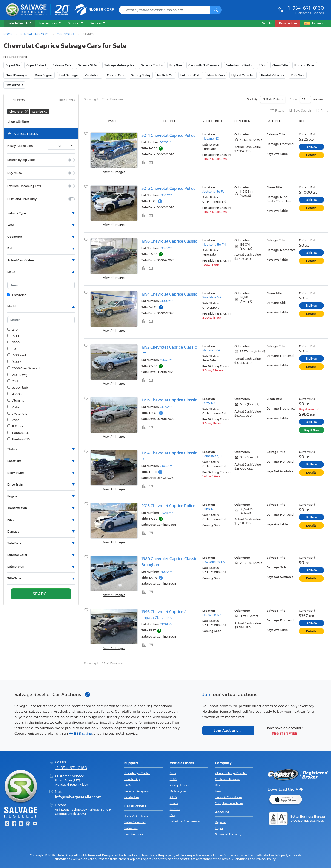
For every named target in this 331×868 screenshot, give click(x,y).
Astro (14, 407)
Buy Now (176, 65)
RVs (172, 815)
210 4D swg (17, 375)
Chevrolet (66, 34)
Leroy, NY (209, 403)
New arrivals (14, 85)
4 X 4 (262, 65)
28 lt (13, 381)
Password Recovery (228, 834)
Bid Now (311, 147)
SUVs (173, 779)
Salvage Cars (62, 65)
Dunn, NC (209, 509)
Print (321, 111)
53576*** (166, 407)
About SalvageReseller (231, 773)
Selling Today (141, 75)
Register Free (284, 733)
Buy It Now (15, 173)
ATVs (173, 797)
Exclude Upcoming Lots (24, 186)
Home (8, 34)
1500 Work (17, 355)
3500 (13, 343)
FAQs (128, 785)
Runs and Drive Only (22, 199)
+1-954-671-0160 (305, 8)
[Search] (216, 10)
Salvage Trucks (152, 65)
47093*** (166, 624)
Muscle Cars (216, 75)
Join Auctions (226, 731)
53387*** (166, 195)
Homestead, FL (213, 456)
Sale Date (273, 99)
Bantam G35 (19, 439)
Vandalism (92, 75)
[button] (19, 23)
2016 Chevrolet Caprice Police (168, 188)
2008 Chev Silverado (24, 368)
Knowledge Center (137, 773)
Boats (174, 803)
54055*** (166, 466)
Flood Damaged (17, 75)
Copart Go (13, 65)
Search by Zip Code (21, 160)
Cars (173, 773)
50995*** (166, 142)
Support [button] (74, 23)
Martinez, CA (211, 350)
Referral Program (137, 791)
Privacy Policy (266, 859)
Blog (218, 785)
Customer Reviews (227, 779)
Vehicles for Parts (239, 65)
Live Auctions (134, 834)
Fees (218, 791)
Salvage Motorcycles (119, 65)
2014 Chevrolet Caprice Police (168, 135)
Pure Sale (298, 75)
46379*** (166, 572)
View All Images (114, 172)
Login (219, 828)
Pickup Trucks (179, 785)
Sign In (267, 23)
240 (13, 330)
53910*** (166, 248)
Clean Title (280, 65)
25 (304, 99)
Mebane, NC (210, 138)
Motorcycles (178, 791)
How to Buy (132, 779)
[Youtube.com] (35, 824)
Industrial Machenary (185, 821)
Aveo (13, 420)
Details (311, 155)
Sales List (131, 828)
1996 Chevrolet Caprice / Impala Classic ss (164, 615)
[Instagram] (21, 824)
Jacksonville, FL (213, 191)
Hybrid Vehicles (243, 75)
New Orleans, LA (214, 562)
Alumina (16, 401)
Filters (277, 111)
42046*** (166, 513)
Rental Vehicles (273, 75)
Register (221, 822)
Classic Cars (116, 75)
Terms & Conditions (229, 797)
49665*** (166, 360)
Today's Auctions (136, 816)
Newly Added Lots (20, 146)
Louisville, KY (212, 615)
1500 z (14, 362)
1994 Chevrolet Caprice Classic (169, 294)
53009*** (166, 301)
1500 (13, 336)
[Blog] (28, 824)
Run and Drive (305, 65)
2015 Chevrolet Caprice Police (168, 506)
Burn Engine (44, 75)
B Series (15, 427)
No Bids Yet (165, 75)
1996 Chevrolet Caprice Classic (169, 241)
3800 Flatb (18, 388)
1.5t (12, 349)
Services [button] (96, 23)
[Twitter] (7, 824)
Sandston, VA (212, 297)
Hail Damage (69, 75)
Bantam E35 (18, 433)
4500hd (15, 394)
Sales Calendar (135, 822)
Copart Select (36, 65)
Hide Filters (66, 100)
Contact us (132, 797)
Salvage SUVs (88, 65)
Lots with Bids (191, 75)
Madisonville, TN (214, 244)
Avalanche (17, 414)
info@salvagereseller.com (78, 797)
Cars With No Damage (204, 65)
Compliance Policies (229, 803)
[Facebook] (14, 824)
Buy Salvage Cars (34, 34)
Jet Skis (175, 809)
